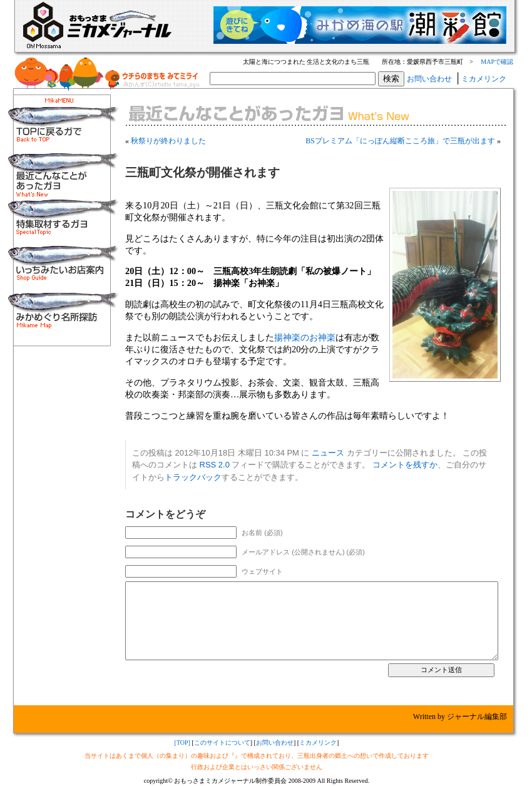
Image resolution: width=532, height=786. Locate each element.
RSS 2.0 (215, 465)
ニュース (328, 453)
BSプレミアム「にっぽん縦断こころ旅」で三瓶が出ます (400, 141)
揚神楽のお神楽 (305, 337)
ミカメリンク (484, 79)
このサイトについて (222, 743)
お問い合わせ (429, 79)
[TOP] (182, 743)
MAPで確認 (497, 62)
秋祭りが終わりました (168, 141)
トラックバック (193, 477)
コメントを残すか (405, 465)
